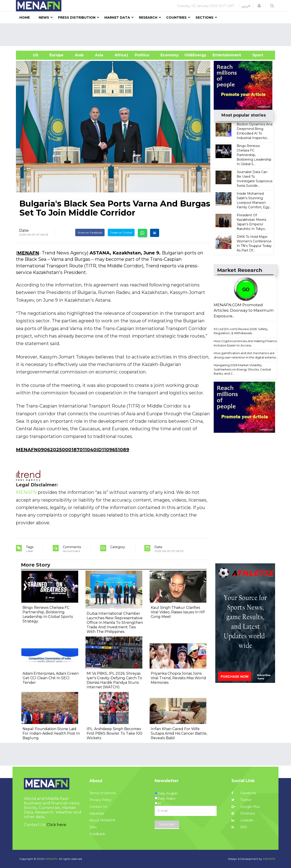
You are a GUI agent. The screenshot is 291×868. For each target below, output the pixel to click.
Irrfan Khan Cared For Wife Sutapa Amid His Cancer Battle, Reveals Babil (179, 733)
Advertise (97, 813)
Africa (120, 55)
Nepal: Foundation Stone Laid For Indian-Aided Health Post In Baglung (51, 733)
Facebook (244, 793)
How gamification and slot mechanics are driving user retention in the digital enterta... (246, 355)
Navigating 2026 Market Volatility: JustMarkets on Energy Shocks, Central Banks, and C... (242, 369)
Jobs (93, 827)
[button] (259, 6)
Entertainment (220, 55)
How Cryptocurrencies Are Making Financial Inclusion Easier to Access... (246, 343)
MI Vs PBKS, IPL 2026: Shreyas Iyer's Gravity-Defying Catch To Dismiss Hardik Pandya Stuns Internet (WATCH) (114, 680)
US (30, 55)
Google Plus (246, 807)
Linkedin (243, 820)
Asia (99, 55)
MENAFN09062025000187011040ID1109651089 (73, 450)
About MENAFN (102, 820)
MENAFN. (52, 859)
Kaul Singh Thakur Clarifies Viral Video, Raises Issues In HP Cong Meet (178, 612)
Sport (255, 55)
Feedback (97, 834)
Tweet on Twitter (121, 233)
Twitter (241, 800)
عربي (246, 6)
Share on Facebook (90, 233)
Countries (176, 17)
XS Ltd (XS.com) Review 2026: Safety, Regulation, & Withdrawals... (241, 331)
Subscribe (167, 824)
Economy (170, 55)
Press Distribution (77, 17)
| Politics (141, 55)
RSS (239, 827)
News (44, 17)
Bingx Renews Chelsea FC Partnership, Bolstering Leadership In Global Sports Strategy (48, 614)
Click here (56, 825)
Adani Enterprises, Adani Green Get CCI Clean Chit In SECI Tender (51, 678)
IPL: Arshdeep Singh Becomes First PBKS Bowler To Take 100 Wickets (114, 733)
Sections (204, 17)
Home (25, 17)
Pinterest (243, 813)
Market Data (117, 17)
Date (24, 230)
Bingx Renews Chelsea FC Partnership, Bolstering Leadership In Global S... (254, 155)
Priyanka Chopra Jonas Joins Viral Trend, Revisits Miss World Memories (178, 678)
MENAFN (28, 253)
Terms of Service (103, 793)
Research (148, 17)
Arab (79, 55)
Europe (56, 55)
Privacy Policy (100, 800)
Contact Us (98, 807)
